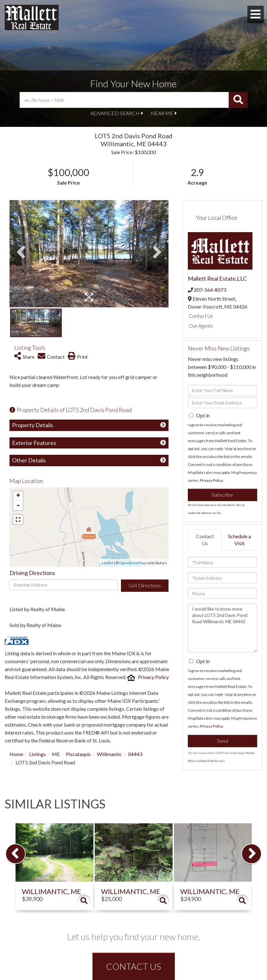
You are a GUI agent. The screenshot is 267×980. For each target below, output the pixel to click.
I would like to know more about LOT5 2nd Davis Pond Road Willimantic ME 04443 (222, 628)
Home (16, 754)
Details (84, 901)
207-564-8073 (210, 290)
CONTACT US (133, 966)
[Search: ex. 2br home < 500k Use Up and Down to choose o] (124, 100)
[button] (238, 100)
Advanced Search (115, 113)
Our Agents (201, 326)
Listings (38, 754)
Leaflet (108, 563)
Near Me (162, 113)
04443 (135, 754)
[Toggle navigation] (256, 14)
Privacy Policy (153, 677)
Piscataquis (78, 754)
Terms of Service (209, 761)
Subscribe (222, 495)
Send (222, 741)
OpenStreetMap (132, 563)
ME (56, 754)
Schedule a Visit (239, 540)
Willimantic (109, 754)
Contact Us (201, 316)
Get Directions (145, 585)
